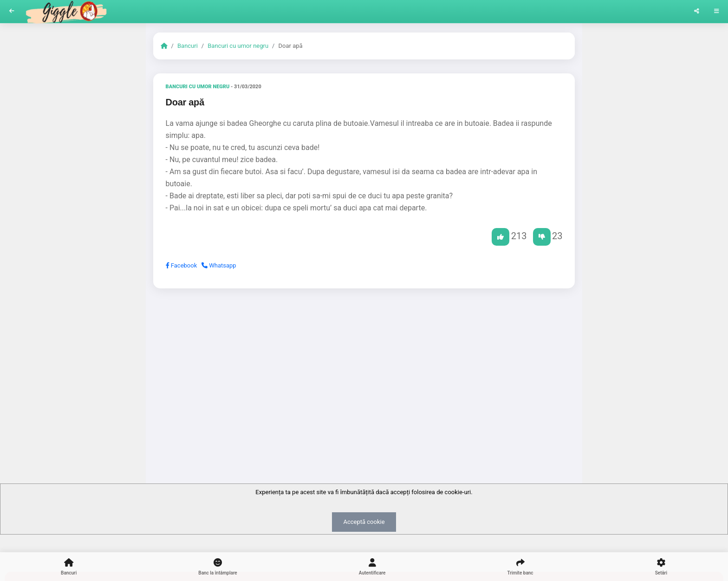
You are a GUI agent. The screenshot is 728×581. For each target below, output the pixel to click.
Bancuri (188, 46)
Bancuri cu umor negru (238, 46)
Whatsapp (219, 265)
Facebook (182, 265)
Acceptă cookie (364, 522)
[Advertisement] (364, 367)
